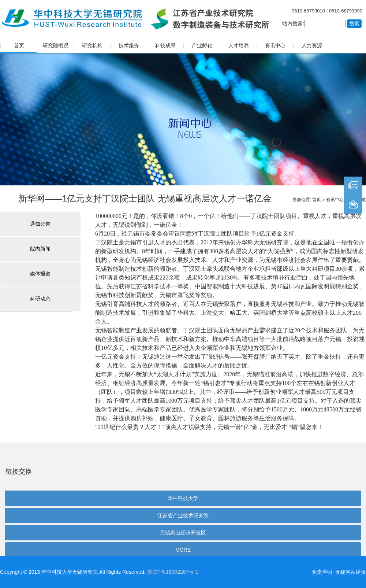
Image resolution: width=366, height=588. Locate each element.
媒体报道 (40, 274)
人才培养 (239, 45)
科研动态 (40, 299)
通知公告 (40, 224)
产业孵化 (202, 45)
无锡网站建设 (351, 572)
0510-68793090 (346, 11)
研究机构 (92, 45)
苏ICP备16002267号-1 (173, 572)
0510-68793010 (308, 11)
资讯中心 (275, 45)
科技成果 (165, 45)
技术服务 (129, 45)
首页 (19, 45)
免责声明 (322, 572)
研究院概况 (56, 45)
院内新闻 (40, 249)
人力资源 (312, 45)
